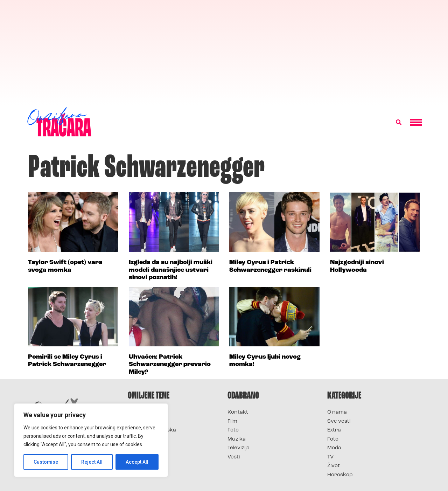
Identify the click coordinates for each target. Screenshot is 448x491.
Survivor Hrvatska (152, 430)
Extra (334, 430)
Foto (233, 430)
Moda (334, 448)
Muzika (237, 439)
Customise (46, 462)
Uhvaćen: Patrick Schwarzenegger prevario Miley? (170, 365)
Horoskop (340, 475)
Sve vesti (339, 421)
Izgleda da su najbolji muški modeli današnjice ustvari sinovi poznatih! (171, 270)
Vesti (234, 457)
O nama (337, 412)
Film (232, 421)
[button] (399, 123)
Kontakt (238, 412)
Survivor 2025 (146, 421)
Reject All (92, 462)
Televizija (239, 448)
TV (330, 457)
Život (334, 466)
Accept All (137, 462)
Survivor (139, 412)
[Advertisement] (224, 53)
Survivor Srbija (147, 439)
